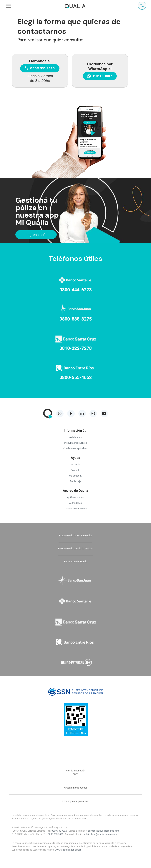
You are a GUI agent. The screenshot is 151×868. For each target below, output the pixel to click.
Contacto (75, 470)
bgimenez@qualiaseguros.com (103, 831)
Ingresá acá (36, 235)
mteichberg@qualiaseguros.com (101, 834)
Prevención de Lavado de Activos (75, 548)
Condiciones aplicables (75, 448)
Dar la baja (76, 481)
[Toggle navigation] (9, 6)
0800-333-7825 (59, 831)
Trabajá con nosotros (76, 508)
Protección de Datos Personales (75, 535)
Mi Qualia (75, 464)
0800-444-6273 (76, 290)
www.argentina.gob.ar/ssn (75, 801)
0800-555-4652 (76, 377)
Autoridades (76, 503)
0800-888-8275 (76, 319)
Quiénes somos (75, 497)
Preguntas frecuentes (75, 443)
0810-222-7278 (76, 348)
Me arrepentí (75, 476)
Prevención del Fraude (75, 561)
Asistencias (75, 437)
